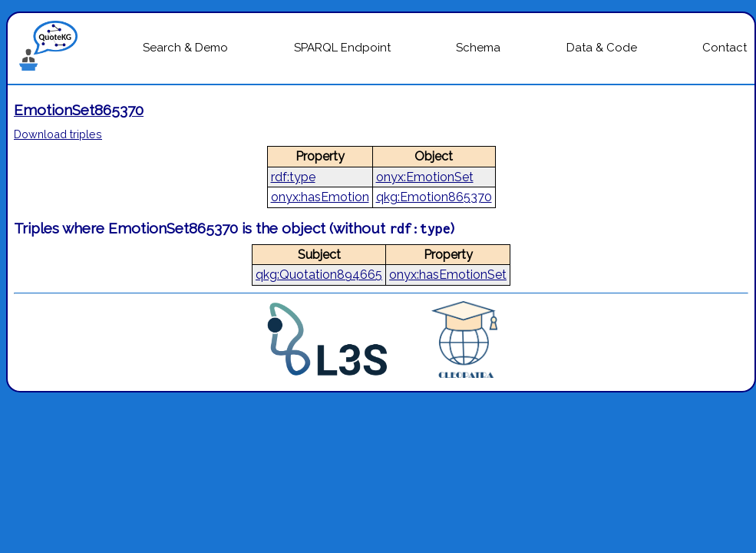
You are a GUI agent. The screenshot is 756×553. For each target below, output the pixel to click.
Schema (478, 48)
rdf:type (293, 177)
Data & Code (602, 48)
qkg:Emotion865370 (434, 197)
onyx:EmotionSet (425, 177)
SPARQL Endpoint (342, 48)
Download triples (58, 134)
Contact (725, 48)
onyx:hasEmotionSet (448, 275)
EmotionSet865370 (79, 110)
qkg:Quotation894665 (319, 275)
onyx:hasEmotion (320, 197)
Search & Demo (185, 48)
